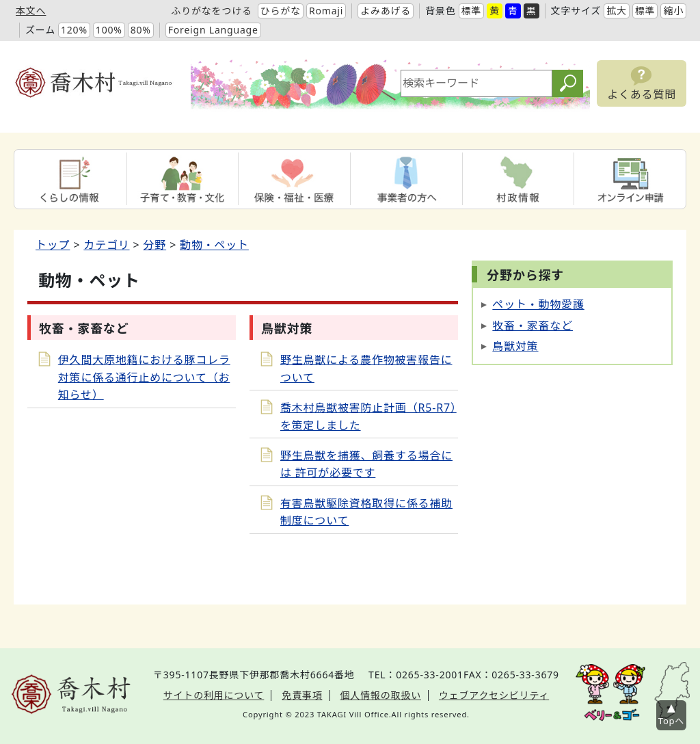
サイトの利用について (214, 695)
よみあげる (386, 11)
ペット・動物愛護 (538, 304)
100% (109, 30)
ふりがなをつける (211, 11)
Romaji (326, 11)
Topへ (671, 721)
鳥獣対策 (515, 346)
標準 (472, 11)
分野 (155, 245)
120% (74, 30)
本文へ (31, 11)
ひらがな (281, 11)
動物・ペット (214, 245)
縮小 (673, 11)
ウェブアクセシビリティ (494, 695)
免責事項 (302, 695)
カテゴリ (106, 245)
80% (141, 30)
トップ (53, 245)
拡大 (617, 11)
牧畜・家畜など (533, 325)
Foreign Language (213, 30)
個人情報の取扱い (381, 695)
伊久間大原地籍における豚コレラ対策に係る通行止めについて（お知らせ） (144, 377)
